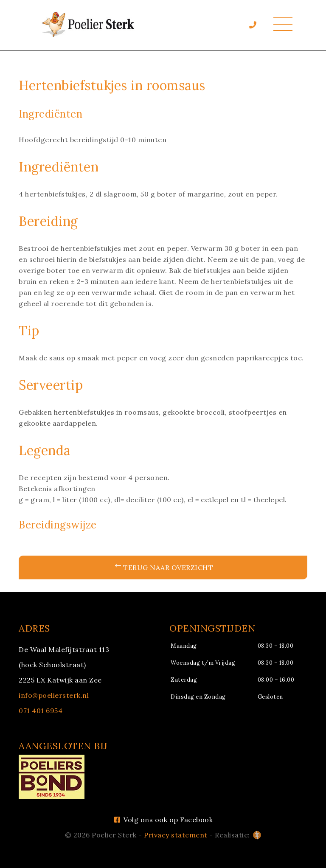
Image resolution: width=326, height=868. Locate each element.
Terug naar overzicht (164, 567)
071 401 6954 (41, 711)
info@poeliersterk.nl (54, 695)
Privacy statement (176, 835)
